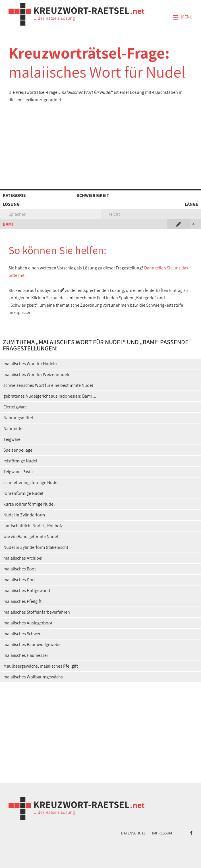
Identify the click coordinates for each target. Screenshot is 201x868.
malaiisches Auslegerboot (28, 623)
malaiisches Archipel (23, 558)
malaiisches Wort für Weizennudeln (37, 374)
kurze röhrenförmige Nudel (29, 504)
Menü (183, 17)
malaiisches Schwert (23, 634)
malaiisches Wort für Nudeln (30, 364)
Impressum (162, 833)
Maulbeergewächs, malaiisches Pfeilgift (41, 666)
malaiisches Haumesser (26, 655)
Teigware (12, 439)
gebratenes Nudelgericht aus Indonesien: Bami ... (50, 396)
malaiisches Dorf (19, 580)
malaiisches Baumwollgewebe (32, 644)
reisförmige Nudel (20, 461)
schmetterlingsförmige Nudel (31, 482)
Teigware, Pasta (18, 472)
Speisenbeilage (18, 450)
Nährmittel (14, 428)
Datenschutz (133, 833)
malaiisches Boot (20, 569)
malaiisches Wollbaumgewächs (33, 677)
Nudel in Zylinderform (24, 515)
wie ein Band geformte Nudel (31, 536)
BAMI (8, 224)
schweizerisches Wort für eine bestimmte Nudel (48, 385)
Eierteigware (15, 407)
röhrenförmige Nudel (23, 493)
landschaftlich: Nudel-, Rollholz (33, 526)
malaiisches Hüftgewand (27, 590)
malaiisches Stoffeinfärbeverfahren (37, 612)
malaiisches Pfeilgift (22, 601)
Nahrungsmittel (18, 418)
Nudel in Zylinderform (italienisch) (36, 547)
